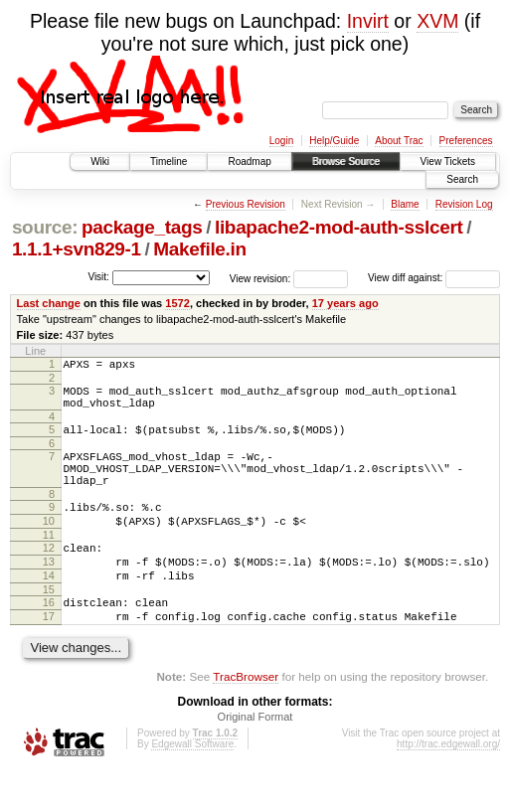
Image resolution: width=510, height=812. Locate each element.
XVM (437, 21)
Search (462, 179)
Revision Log (464, 204)
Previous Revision (246, 204)
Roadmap (249, 162)
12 (49, 574)
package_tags (142, 227)
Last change (49, 303)
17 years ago (345, 303)
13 (49, 591)
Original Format (255, 758)
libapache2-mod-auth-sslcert (339, 227)
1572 (177, 303)
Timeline (169, 162)
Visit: (98, 277)
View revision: (260, 278)
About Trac (399, 141)
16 (49, 638)
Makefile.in (199, 249)
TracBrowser (246, 718)
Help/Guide (334, 141)
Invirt (368, 21)
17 (49, 655)
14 (49, 608)
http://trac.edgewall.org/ (448, 786)
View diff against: (434, 278)
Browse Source (346, 162)
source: (45, 227)
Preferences (466, 141)
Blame (405, 204)
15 (49, 625)
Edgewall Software (192, 786)
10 (49, 545)
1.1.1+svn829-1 (77, 249)
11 (49, 562)
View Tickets (448, 162)
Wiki (100, 162)
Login (281, 141)
